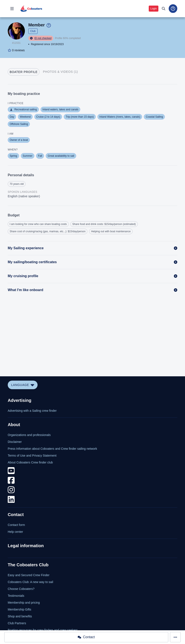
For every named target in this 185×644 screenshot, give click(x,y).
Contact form (16, 525)
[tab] (24, 72)
